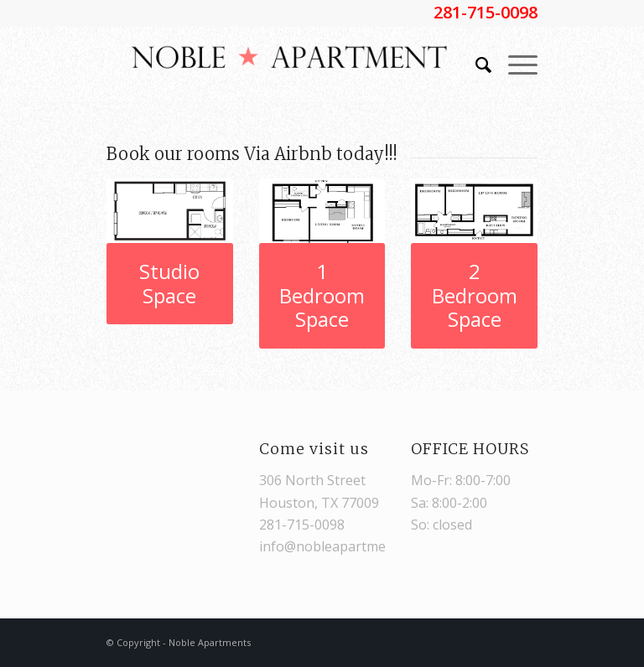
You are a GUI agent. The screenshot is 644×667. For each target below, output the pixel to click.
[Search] (475, 65)
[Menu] (514, 65)
